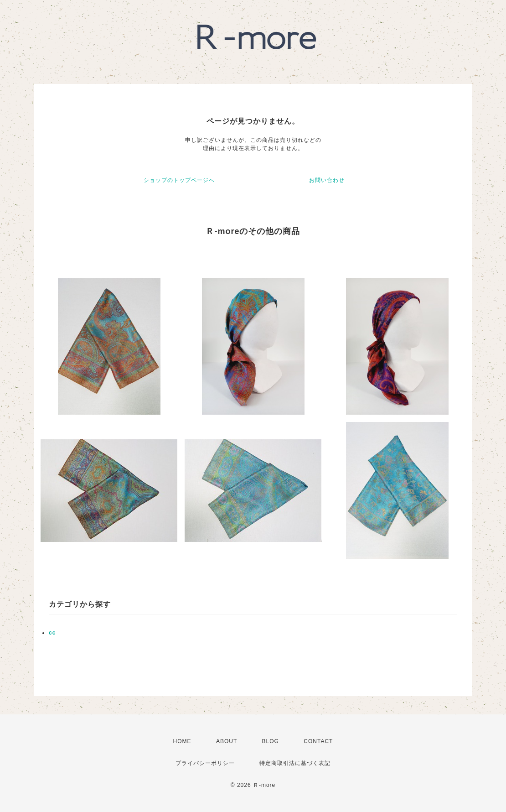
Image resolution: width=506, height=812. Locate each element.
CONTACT (318, 741)
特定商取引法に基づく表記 (295, 763)
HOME (182, 741)
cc (52, 633)
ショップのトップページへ (179, 180)
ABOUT (227, 741)
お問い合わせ (327, 180)
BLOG (271, 741)
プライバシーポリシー (205, 763)
